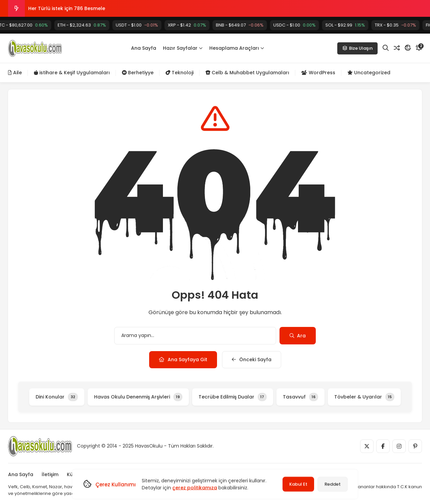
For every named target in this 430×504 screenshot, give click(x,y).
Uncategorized (369, 73)
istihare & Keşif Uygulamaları (72, 73)
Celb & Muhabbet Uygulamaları (247, 73)
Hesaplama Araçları (237, 48)
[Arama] (386, 48)
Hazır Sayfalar (183, 48)
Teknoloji (180, 73)
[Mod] (408, 48)
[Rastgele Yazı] (397, 48)
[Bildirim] (419, 48)
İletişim (50, 474)
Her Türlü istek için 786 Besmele (67, 8)
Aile (15, 73)
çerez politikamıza (195, 488)
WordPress (318, 73)
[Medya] (367, 446)
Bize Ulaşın (357, 48)
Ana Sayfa (144, 48)
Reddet (333, 484)
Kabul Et (298, 484)
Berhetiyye (138, 73)
